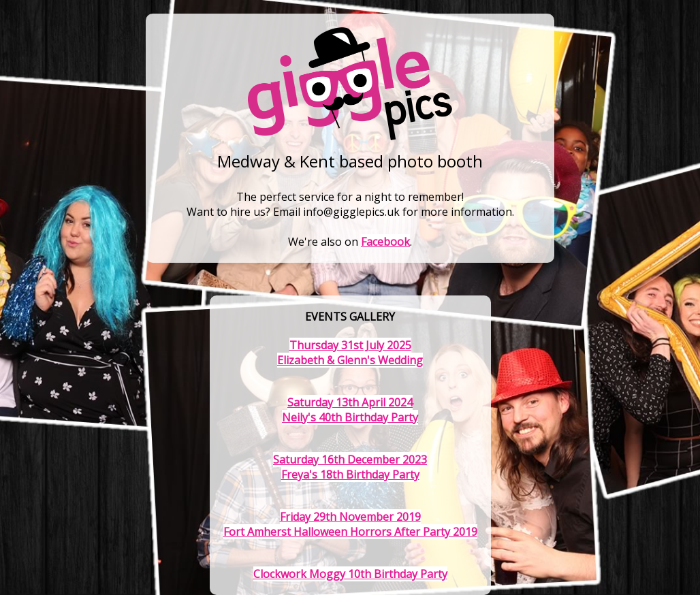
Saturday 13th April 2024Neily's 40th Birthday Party (350, 410)
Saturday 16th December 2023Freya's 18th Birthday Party (350, 467)
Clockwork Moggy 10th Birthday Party (350, 574)
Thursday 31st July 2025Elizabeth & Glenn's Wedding (350, 353)
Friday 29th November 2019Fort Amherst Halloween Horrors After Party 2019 (350, 524)
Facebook (385, 242)
